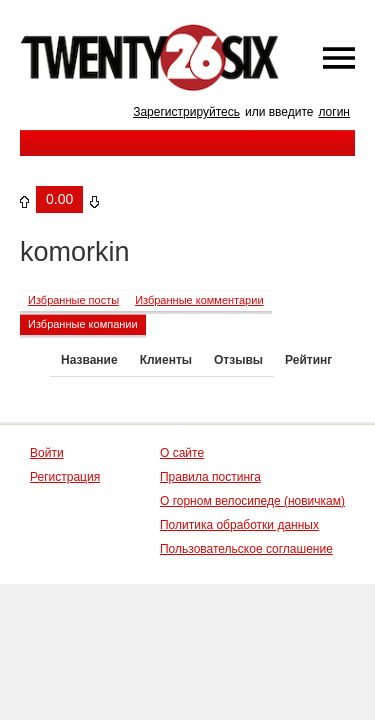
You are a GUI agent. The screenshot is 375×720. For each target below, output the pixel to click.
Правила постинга (210, 477)
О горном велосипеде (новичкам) (252, 501)
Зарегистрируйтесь (186, 112)
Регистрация (65, 477)
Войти (47, 453)
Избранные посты (73, 300)
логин (334, 112)
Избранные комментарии (199, 300)
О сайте (182, 453)
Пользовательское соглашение (246, 549)
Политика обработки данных (239, 525)
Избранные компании (83, 324)
